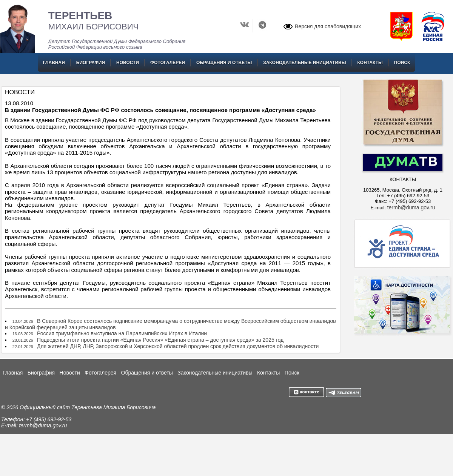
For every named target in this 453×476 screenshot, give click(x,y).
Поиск (402, 63)
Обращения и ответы (224, 63)
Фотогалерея (168, 63)
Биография (91, 63)
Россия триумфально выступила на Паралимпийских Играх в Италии (122, 333)
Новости (128, 63)
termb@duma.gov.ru (411, 207)
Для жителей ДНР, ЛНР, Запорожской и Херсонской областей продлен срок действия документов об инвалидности (178, 346)
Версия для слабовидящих (328, 26)
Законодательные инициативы (304, 63)
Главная (54, 63)
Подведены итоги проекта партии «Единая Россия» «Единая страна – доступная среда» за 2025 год (160, 340)
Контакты (370, 63)
